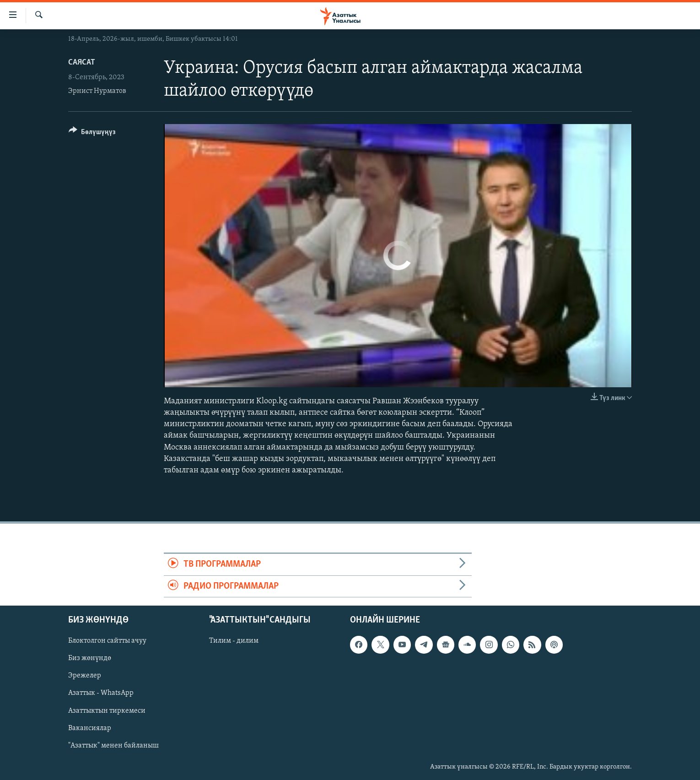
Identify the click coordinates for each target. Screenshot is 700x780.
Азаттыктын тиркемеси (107, 710)
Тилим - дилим (234, 641)
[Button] (92, 133)
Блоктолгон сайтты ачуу (107, 641)
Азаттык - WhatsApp (101, 693)
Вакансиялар (90, 728)
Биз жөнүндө (90, 658)
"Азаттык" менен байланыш (113, 746)
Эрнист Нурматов (97, 91)
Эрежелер (85, 676)
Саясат (82, 62)
